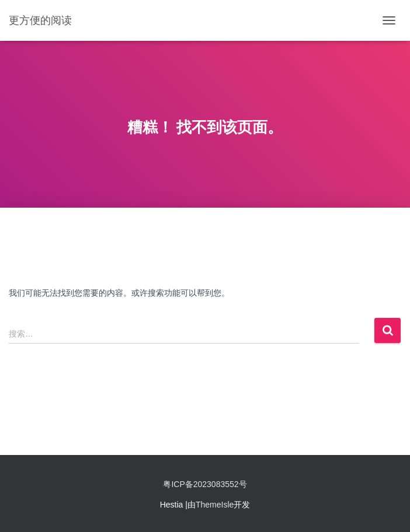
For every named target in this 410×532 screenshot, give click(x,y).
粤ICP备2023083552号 (205, 484)
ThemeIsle (215, 505)
